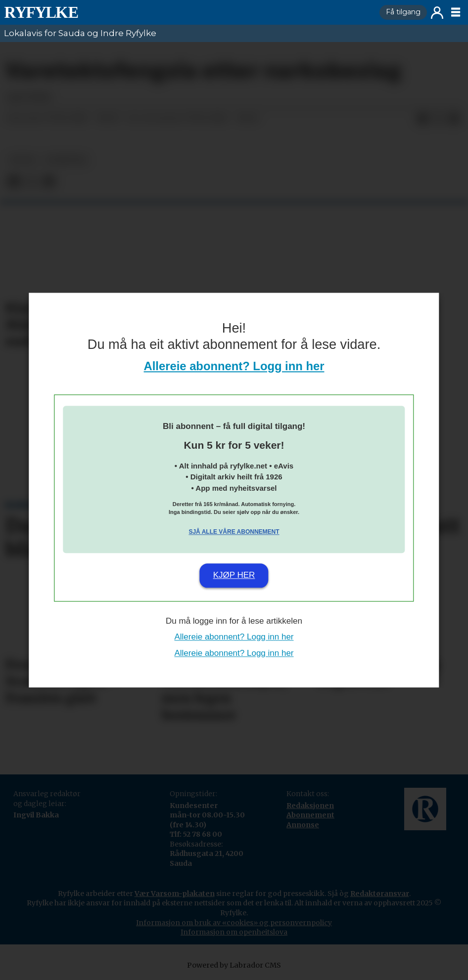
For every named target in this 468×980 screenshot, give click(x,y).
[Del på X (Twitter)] (438, 119)
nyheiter (66, 160)
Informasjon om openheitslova (234, 932)
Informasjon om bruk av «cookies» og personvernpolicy (234, 923)
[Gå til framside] (41, 12)
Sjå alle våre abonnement (234, 532)
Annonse (303, 825)
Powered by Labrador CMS (234, 965)
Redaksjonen (310, 806)
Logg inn (437, 13)
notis (23, 160)
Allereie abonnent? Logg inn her (234, 366)
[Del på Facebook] (422, 119)
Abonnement (310, 815)
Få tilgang (403, 12)
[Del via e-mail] (454, 119)
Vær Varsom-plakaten (175, 894)
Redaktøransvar (380, 894)
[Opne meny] (456, 12)
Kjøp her (234, 575)
